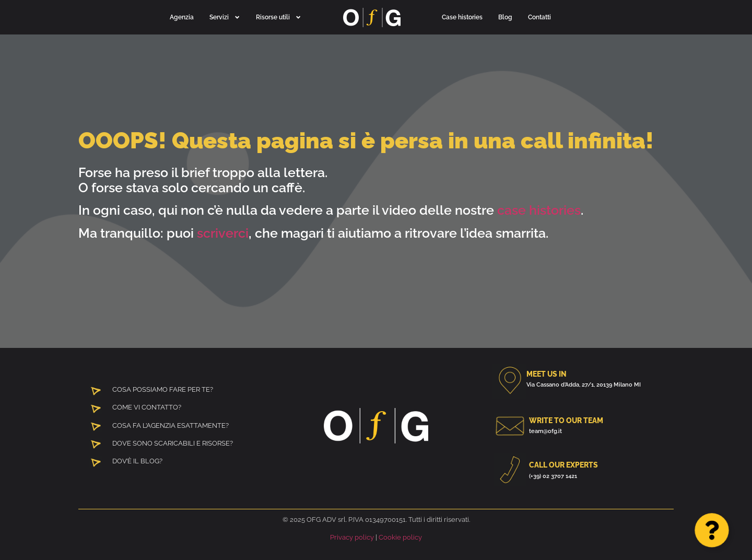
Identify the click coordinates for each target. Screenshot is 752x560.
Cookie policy (400, 537)
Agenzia (182, 17)
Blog (505, 17)
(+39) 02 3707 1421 (553, 476)
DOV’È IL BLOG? (137, 461)
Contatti (539, 17)
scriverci (223, 233)
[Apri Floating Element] (712, 530)
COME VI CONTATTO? (147, 407)
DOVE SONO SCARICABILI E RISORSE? (173, 443)
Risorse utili (279, 17)
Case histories (462, 17)
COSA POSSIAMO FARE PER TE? (163, 389)
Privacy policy (352, 537)
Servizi (225, 17)
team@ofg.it (545, 431)
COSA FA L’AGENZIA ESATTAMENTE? (171, 425)
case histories (539, 210)
